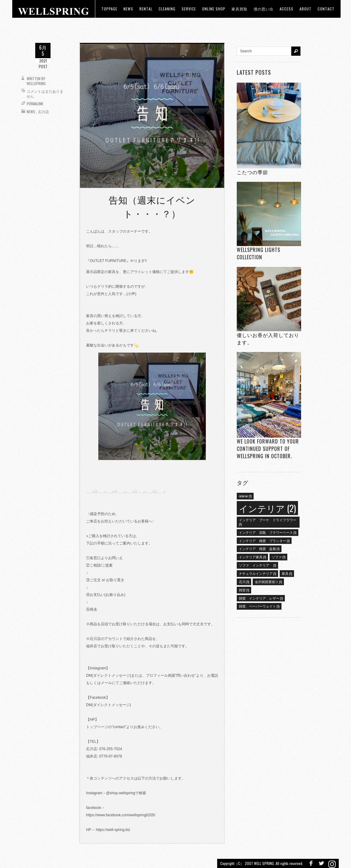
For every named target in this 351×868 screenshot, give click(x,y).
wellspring (36, 83)
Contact (326, 9)
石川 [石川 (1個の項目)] (244, 582)
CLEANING (167, 9)
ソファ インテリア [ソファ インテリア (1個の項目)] (257, 565)
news (128, 9)
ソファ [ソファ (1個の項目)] (278, 557)
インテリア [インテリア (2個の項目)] (267, 508)
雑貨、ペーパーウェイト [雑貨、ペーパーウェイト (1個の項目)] (259, 606)
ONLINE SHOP (214, 9)
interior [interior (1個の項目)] (245, 496)
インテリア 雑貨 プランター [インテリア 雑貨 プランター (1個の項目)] (264, 541)
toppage (109, 9)
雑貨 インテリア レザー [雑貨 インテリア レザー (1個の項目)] (261, 598)
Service (189, 9)
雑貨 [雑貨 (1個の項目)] (244, 590)
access (287, 9)
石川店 (43, 112)
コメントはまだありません (45, 94)
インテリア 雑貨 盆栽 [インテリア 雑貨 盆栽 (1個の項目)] (259, 548)
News (31, 112)
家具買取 (240, 9)
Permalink (35, 104)
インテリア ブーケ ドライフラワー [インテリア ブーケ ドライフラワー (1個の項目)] (268, 522)
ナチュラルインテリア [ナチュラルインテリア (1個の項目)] (257, 573)
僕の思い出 (264, 9)
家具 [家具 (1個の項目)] (287, 573)
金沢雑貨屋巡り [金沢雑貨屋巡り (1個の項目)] (268, 582)
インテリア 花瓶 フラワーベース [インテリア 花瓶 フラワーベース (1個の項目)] (268, 532)
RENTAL (146, 9)
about (306, 9)
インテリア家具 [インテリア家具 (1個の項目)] (252, 557)
